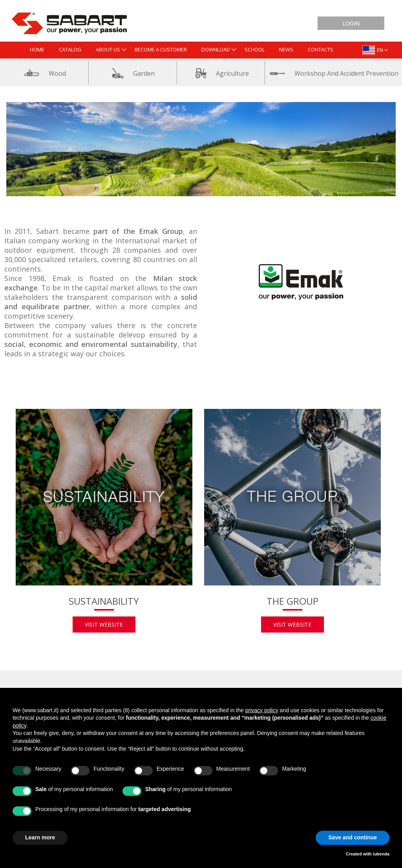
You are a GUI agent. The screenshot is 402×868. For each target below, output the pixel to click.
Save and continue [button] (353, 837)
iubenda (381, 854)
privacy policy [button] (262, 710)
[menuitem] (37, 50)
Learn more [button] (40, 837)
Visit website (104, 625)
